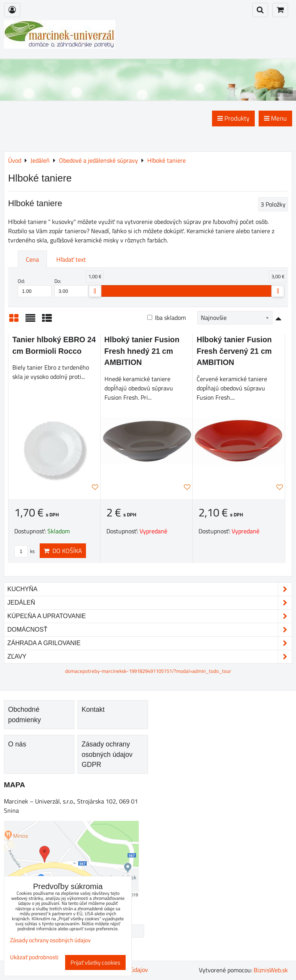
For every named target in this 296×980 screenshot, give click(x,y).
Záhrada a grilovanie (150, 643)
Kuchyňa (150, 589)
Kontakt (93, 709)
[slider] (95, 291)
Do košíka (63, 551)
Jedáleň (150, 603)
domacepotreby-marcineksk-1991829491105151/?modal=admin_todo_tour (148, 671)
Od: (35, 287)
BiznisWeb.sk (271, 970)
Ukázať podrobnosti (34, 957)
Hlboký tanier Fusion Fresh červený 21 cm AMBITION (234, 351)
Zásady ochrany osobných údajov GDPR (107, 754)
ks (24, 551)
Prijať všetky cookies (95, 962)
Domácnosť (150, 630)
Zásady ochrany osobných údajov (50, 940)
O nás (17, 744)
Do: (71, 287)
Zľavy (150, 657)
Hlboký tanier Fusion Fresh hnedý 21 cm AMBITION (142, 351)
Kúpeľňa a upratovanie (150, 616)
